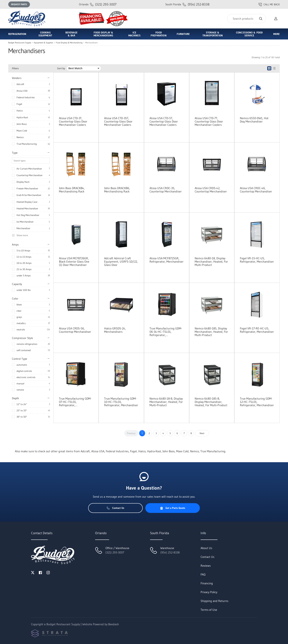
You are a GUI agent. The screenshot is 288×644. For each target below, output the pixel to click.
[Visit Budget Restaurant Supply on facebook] (40, 572)
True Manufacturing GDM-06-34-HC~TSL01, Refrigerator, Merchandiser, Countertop (166, 332)
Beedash (114, 624)
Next (202, 433)
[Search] (246, 19)
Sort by (61, 68)
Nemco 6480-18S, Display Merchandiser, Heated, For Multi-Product (211, 332)
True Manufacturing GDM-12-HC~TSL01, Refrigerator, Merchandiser (257, 402)
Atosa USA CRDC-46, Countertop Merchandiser (256, 190)
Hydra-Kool (22, 117)
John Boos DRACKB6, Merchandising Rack (117, 190)
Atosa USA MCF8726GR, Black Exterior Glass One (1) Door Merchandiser (74, 261)
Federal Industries (26, 97)
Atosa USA (22, 91)
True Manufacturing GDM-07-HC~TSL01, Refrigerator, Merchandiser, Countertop (75, 402)
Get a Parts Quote (173, 508)
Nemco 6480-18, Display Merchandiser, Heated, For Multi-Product (211, 261)
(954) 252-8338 (187, 4)
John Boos (22, 124)
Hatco (20, 111)
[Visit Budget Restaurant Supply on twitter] (33, 572)
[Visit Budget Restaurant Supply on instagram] (48, 572)
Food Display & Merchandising (69, 43)
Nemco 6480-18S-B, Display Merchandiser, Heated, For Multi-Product (211, 402)
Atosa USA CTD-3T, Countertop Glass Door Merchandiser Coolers (73, 121)
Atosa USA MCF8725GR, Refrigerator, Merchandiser (166, 260)
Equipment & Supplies (43, 43)
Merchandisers (91, 43)
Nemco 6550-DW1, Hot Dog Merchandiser (254, 120)
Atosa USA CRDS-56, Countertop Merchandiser (75, 330)
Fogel (19, 104)
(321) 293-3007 (98, 4)
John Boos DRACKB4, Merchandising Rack (72, 190)
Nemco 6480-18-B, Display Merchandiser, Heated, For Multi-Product (166, 402)
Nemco (20, 137)
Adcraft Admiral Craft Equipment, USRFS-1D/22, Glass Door (121, 261)
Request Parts (19, 4)
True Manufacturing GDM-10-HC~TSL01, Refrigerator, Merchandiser (121, 402)
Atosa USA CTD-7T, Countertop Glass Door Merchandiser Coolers (209, 121)
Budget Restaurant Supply (20, 43)
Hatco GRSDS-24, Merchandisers (115, 330)
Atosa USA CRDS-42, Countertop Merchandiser (211, 190)
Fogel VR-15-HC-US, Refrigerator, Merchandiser (257, 260)
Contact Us (115, 508)
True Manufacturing (27, 144)
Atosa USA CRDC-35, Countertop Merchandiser (166, 190)
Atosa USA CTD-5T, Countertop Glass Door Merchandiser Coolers (164, 121)
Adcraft (20, 84)
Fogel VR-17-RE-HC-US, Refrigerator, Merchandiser (257, 330)
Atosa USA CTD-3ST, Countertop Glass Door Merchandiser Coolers (118, 121)
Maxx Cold (22, 131)
